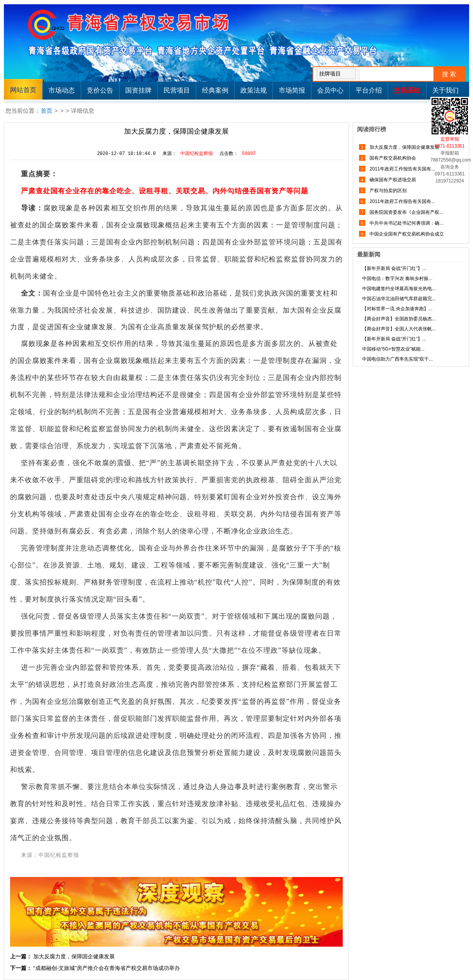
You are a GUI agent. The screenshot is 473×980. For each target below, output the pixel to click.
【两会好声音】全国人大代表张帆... (399, 329)
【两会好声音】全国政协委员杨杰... (399, 319)
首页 (47, 111)
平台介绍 (369, 90)
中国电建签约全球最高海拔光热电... (399, 289)
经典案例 (215, 90)
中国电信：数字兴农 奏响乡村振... (397, 279)
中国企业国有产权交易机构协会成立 (406, 234)
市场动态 (62, 90)
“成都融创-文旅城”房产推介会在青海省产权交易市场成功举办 (107, 968)
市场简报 (292, 90)
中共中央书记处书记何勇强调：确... (406, 223)
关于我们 (445, 90)
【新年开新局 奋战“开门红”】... (394, 268)
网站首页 (23, 90)
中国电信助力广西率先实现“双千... (397, 359)
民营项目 (177, 90)
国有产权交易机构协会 (392, 158)
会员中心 (330, 90)
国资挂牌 (138, 90)
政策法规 (254, 90)
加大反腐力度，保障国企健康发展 (74, 956)
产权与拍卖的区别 (388, 191)
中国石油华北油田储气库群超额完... (399, 299)
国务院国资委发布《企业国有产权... (406, 212)
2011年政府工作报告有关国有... (402, 169)
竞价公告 (100, 90)
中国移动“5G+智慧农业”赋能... (393, 349)
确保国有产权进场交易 (392, 180)
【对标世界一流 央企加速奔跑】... (397, 309)
